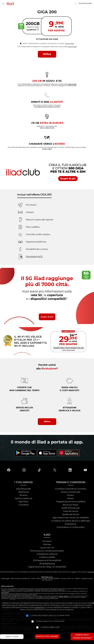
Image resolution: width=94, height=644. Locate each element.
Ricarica (23, 495)
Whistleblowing (47, 564)
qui (31, 590)
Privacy (71, 495)
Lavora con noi (47, 548)
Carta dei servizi (71, 511)
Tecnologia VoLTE (34, 257)
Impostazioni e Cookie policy (71, 527)
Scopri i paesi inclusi (47, 128)
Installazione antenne (47, 554)
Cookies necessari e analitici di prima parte (50, 615)
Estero (70, 498)
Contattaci (24, 505)
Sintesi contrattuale (70, 492)
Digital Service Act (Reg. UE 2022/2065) (47, 567)
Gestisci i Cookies (12, 637)
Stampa (47, 544)
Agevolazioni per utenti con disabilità (71, 518)
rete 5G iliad (72, 47)
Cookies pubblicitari (50, 627)
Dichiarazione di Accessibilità (47, 560)
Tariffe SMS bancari (70, 508)
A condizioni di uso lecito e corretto (47, 107)
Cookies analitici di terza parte (50, 621)
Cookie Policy (40, 607)
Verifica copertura (23, 498)
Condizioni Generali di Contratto (71, 489)
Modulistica (70, 524)
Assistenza (23, 492)
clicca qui (91, 572)
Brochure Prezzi (70, 505)
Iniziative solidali (47, 557)
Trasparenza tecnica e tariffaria (71, 502)
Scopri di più (70, 44)
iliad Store (24, 502)
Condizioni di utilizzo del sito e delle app (70, 521)
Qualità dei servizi (71, 514)
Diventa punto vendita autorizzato (47, 551)
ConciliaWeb (22, 572)
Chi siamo (47, 541)
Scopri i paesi (47, 149)
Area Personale (24, 489)
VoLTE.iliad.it (5, 592)
